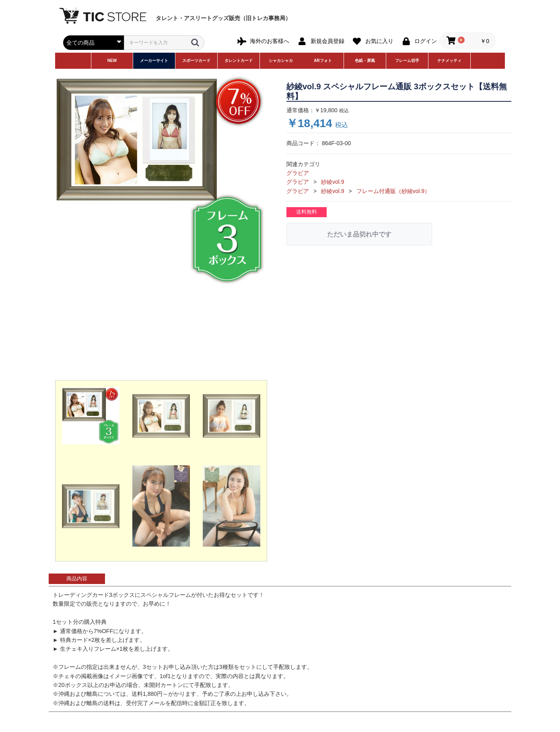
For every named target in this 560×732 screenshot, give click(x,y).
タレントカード (239, 61)
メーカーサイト (154, 61)
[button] (91, 416)
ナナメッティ (449, 61)
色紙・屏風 (365, 61)
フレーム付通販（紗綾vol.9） (393, 191)
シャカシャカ (281, 61)
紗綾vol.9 (333, 182)
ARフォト (323, 61)
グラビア (298, 173)
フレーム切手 (407, 61)
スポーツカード (196, 61)
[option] (161, 180)
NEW (112, 61)
